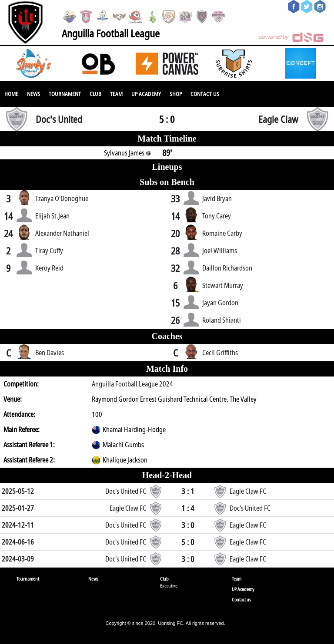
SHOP (176, 94)
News (33, 94)
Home (11, 94)
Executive (169, 586)
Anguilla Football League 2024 (132, 384)
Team (116, 94)
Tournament (65, 94)
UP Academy (146, 94)
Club (95, 94)
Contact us (205, 94)
